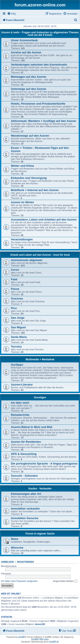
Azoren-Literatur (22, 385)
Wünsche (17, 548)
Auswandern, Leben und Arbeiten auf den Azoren (44, 220)
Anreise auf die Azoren (26, 52)
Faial (14, 279)
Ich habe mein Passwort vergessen (19, 581)
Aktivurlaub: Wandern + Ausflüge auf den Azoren (44, 121)
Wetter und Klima (22, 166)
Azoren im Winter (22, 202)
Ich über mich (20, 403)
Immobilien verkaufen (25, 509)
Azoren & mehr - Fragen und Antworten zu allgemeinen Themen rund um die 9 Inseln (40, 34)
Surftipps (17, 365)
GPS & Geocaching (24, 454)
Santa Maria (19, 337)
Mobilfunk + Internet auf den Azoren (35, 190)
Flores (15, 289)
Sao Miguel (18, 327)
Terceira (16, 347)
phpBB (22, 637)
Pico (14, 308)
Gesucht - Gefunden (24, 476)
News (15, 539)
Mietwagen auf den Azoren (29, 77)
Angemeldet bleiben (65, 581)
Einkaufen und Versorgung (29, 178)
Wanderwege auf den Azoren (30, 136)
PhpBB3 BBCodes (40, 639)
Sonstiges (40, 397)
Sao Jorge (18, 318)
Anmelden (7, 562)
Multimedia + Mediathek (40, 359)
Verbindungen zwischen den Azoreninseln (39, 65)
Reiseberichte (20, 415)
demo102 (40, 624)
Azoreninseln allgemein (27, 260)
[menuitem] (12, 14)
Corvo (15, 270)
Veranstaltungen (22, 239)
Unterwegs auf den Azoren (29, 89)
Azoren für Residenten (26, 442)
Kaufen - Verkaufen (40, 489)
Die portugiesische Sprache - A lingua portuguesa (44, 464)
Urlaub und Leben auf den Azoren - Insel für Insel (40, 255)
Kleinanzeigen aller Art (26, 494)
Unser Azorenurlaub (24, 40)
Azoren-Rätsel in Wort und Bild (32, 427)
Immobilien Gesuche (25, 518)
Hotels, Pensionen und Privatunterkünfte (38, 104)
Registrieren (25, 562)
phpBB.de (54, 642)
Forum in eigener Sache (40, 534)
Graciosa (17, 299)
